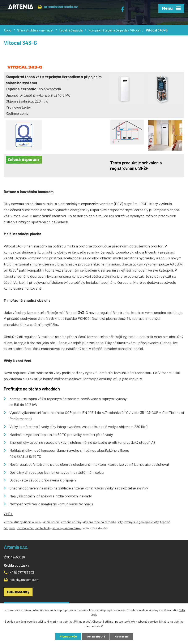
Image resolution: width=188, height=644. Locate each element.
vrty (120, 522)
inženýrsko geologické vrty (141, 522)
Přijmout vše (68, 636)
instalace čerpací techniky (34, 528)
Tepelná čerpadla (71, 30)
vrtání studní (51, 522)
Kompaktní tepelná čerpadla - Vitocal (114, 30)
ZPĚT (8, 514)
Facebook (125, 8)
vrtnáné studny (71, 522)
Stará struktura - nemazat (35, 30)
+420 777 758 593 (22, 572)
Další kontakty (18, 592)
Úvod (8, 30)
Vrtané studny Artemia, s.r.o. (23, 522)
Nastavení (122, 636)
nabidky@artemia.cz (24, 580)
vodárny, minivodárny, (67, 528)
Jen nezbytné (96, 636)
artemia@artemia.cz (58, 7)
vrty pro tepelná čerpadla (99, 522)
